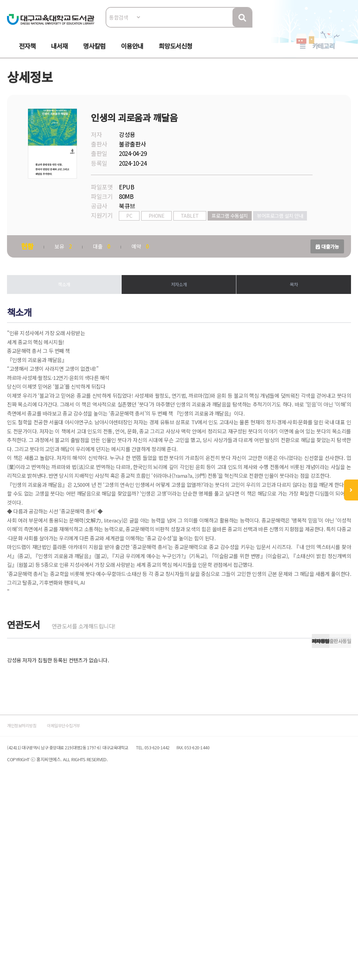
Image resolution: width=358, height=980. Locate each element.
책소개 (67, 312)
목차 (291, 312)
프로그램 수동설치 (234, 233)
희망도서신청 (176, 53)
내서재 (59, 53)
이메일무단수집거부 (89, 912)
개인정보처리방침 (33, 912)
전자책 (27, 53)
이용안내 (132, 53)
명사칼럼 (94, 53)
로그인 (342, 27)
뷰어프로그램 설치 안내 (150, 244)
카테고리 (323, 53)
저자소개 (179, 312)
